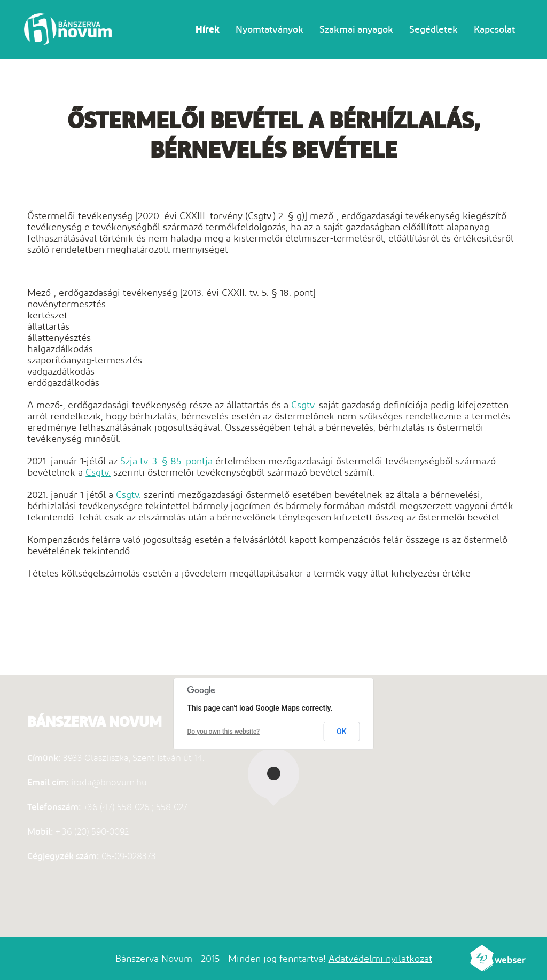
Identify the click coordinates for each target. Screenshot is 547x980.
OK (342, 732)
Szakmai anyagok (356, 29)
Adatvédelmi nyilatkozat (380, 958)
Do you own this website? (224, 732)
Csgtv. (304, 405)
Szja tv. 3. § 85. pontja (166, 461)
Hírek (208, 29)
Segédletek (433, 29)
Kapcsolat (494, 29)
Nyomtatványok (269, 29)
